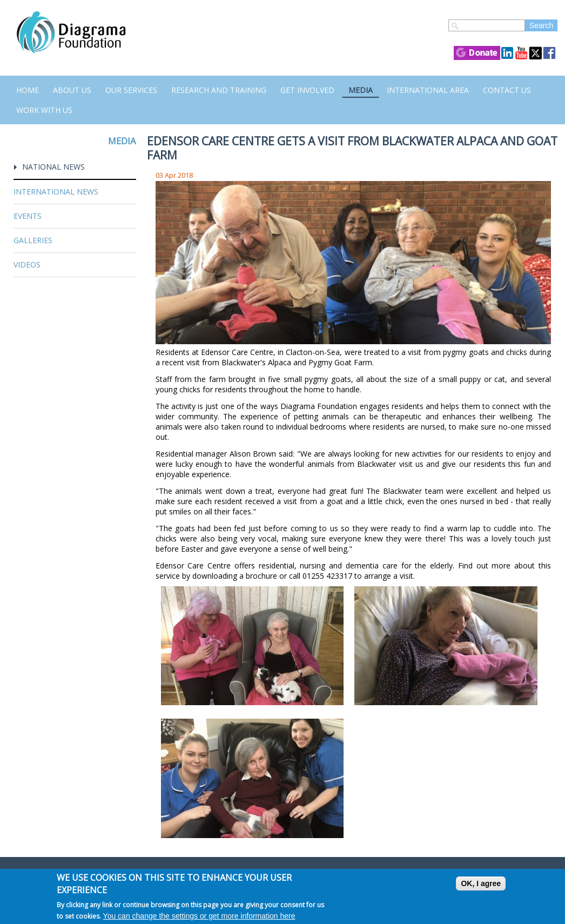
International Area (428, 90)
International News (56, 192)
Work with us (44, 110)
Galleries (33, 240)
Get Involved (307, 90)
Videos (27, 265)
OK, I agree (481, 883)
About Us (72, 90)
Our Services (131, 90)
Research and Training (219, 90)
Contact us (507, 90)
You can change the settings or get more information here (199, 916)
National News (53, 167)
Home (28, 90)
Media (361, 90)
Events (28, 216)
